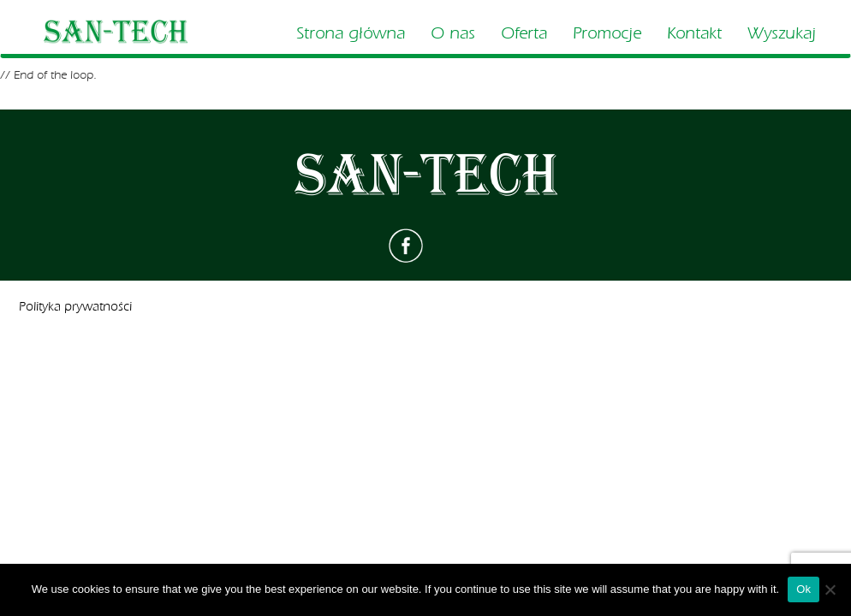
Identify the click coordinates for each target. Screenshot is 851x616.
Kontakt (694, 33)
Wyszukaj (782, 33)
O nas (453, 33)
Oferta (524, 33)
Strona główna (351, 33)
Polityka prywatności (75, 307)
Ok (803, 589)
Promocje (607, 33)
